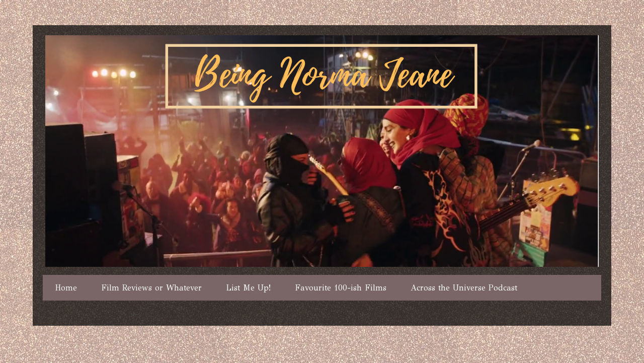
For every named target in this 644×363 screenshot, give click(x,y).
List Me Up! (248, 288)
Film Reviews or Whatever (151, 288)
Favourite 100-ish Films (341, 288)
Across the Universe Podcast (464, 288)
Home (66, 288)
